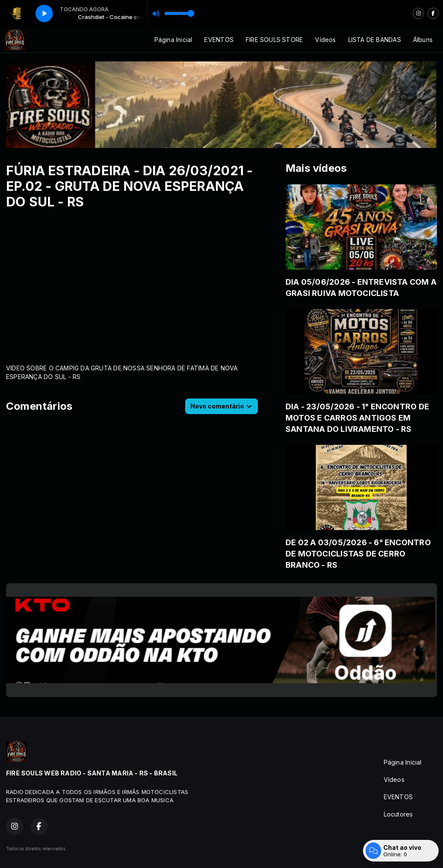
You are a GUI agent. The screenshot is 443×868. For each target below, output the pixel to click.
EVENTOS (219, 40)
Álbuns (423, 40)
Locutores (398, 814)
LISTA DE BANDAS (375, 40)
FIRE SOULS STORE (274, 40)
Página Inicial (173, 40)
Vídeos (325, 40)
